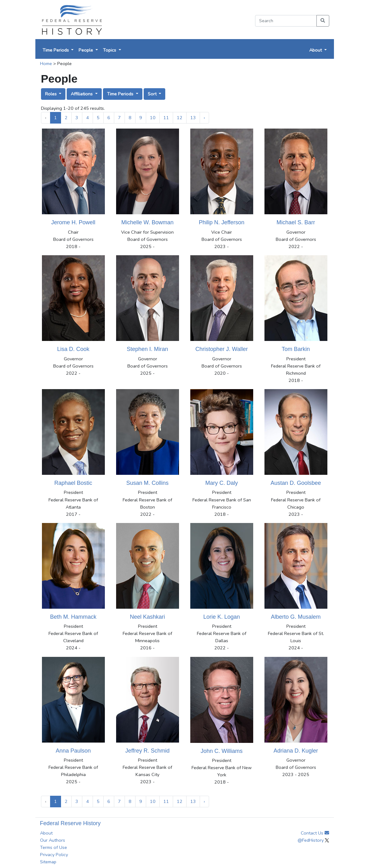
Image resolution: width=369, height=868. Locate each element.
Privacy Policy (54, 855)
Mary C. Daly (222, 483)
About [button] (316, 50)
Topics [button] (110, 50)
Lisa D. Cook (73, 349)
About (46, 833)
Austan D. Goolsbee (296, 483)
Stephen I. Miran (147, 349)
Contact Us (315, 833)
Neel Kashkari (147, 617)
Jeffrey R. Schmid (147, 751)
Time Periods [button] (56, 50)
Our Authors (53, 840)
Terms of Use (54, 847)
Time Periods (121, 94)
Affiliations (82, 94)
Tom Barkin (296, 349)
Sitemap (48, 862)
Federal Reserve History (70, 823)
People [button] (86, 50)
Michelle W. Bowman (147, 222)
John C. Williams (222, 751)
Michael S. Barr (296, 222)
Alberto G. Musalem (296, 617)
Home (46, 63)
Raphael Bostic (73, 483)
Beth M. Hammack (73, 617)
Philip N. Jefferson (222, 222)
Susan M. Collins (147, 483)
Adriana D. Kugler (296, 751)
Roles (51, 94)
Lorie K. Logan (221, 617)
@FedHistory (313, 840)
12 (180, 118)
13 (193, 118)
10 (153, 118)
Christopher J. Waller (221, 349)
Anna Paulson (73, 751)
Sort (153, 94)
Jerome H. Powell (73, 222)
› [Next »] (204, 118)
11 (166, 118)
